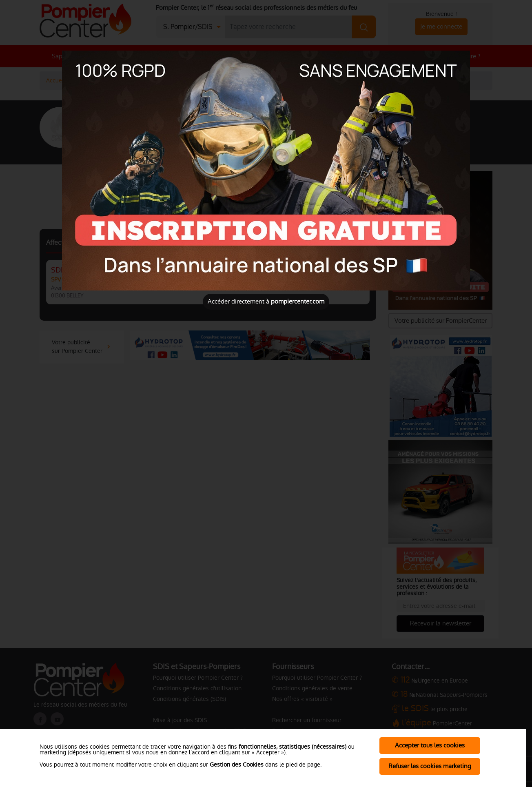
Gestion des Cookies (237, 765)
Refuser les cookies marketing (430, 766)
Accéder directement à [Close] (266, 301)
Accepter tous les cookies (430, 745)
